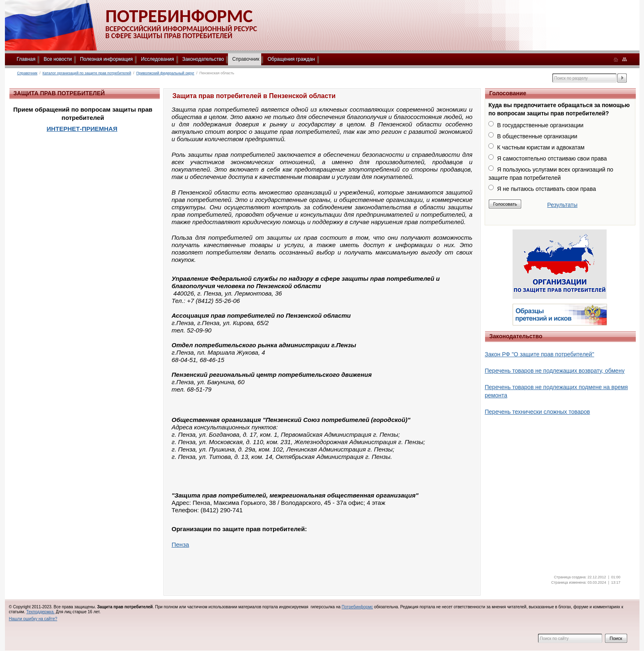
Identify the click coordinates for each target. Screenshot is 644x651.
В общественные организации (537, 136)
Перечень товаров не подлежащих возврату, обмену (554, 371)
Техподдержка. (40, 612)
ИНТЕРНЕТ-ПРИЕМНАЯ (82, 129)
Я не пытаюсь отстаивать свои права (546, 189)
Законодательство (203, 59)
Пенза (181, 544)
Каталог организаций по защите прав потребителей (87, 73)
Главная (26, 59)
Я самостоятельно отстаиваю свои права (552, 158)
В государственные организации (540, 125)
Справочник (246, 59)
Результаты (562, 205)
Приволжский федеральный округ (165, 73)
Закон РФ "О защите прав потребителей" (539, 354)
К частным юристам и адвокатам (541, 147)
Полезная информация (107, 59)
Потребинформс (357, 607)
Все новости (57, 59)
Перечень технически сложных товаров (537, 412)
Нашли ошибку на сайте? (33, 619)
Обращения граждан (291, 59)
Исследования (157, 59)
